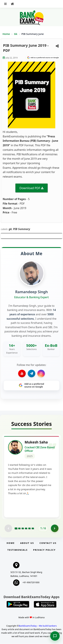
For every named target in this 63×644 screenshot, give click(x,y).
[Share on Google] (43, 58)
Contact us (48, 543)
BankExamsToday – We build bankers (38, 626)
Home (6, 34)
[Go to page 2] (19, 529)
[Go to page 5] (29, 529)
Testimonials (17, 550)
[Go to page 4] (26, 529)
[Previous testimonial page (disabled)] (8, 528)
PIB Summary (22, 229)
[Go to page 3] (23, 529)
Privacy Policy (44, 550)
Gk (16, 34)
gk (10, 229)
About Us (27, 543)
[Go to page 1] (16, 529)
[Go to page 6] (33, 529)
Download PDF (30, 188)
